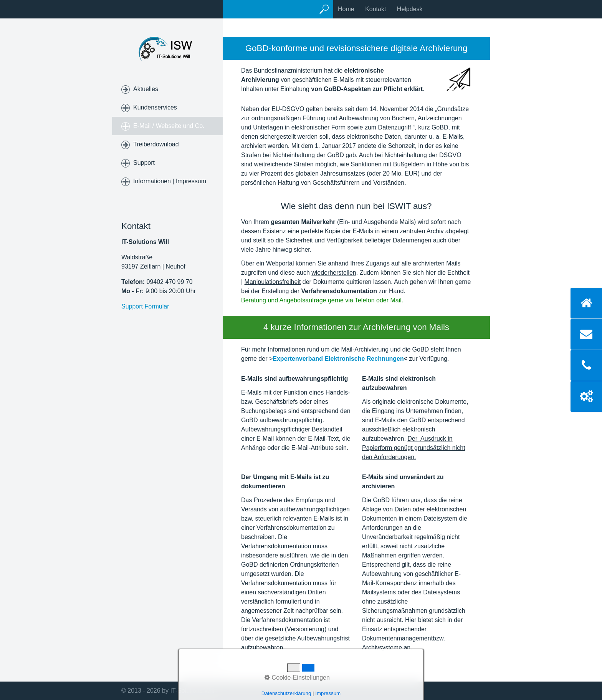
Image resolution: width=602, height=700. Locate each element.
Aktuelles (146, 89)
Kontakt (375, 9)
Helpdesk (410, 9)
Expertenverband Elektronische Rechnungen (338, 359)
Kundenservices (155, 107)
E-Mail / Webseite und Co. (169, 126)
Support (144, 163)
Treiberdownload (156, 144)
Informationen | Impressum (170, 181)
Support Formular (145, 306)
